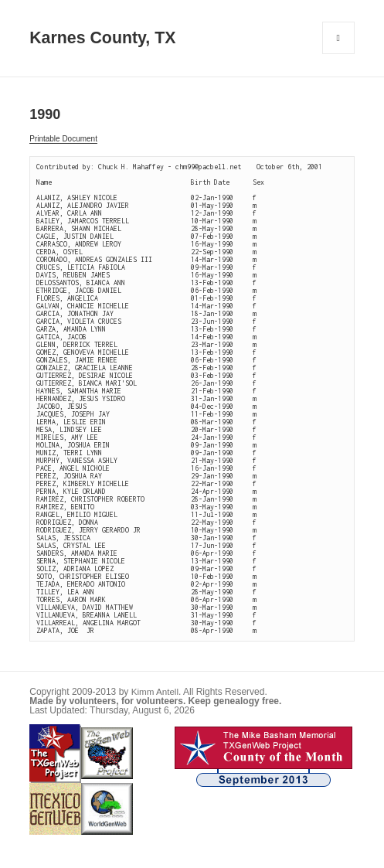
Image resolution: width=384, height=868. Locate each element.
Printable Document (63, 139)
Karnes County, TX (102, 38)
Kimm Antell (155, 691)
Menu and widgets (339, 54)
